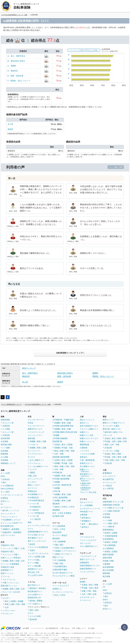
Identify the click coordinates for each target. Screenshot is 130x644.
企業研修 (84, 515)
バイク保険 (5, 429)
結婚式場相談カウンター (90, 566)
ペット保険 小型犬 (110, 523)
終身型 (107, 533)
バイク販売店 (33, 510)
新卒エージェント (87, 480)
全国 (95, 594)
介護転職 (84, 448)
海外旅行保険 (6, 445)
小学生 (72, 507)
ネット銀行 (5, 492)
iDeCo (105, 600)
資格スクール (58, 557)
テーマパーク (85, 600)
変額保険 (106, 573)
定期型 (115, 533)
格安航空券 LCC (34, 598)
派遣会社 (84, 457)
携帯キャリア (108, 420)
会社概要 (26, 628)
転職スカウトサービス (89, 438)
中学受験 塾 (57, 473)
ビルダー (6, 598)
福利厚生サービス (35, 569)
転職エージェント (87, 441)
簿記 (62, 545)
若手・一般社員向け (90, 524)
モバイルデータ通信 (111, 426)
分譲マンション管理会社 (11, 558)
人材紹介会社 (85, 484)
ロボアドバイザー (8, 535)
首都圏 (5, 561)
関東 (96, 585)
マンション (7, 548)
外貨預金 (4, 498)
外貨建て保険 (108, 561)
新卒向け (85, 527)
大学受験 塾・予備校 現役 (63, 420)
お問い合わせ (65, 628)
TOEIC (57, 548)
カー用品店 (107, 486)
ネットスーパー (34, 451)
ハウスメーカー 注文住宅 (10, 592)
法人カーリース (86, 502)
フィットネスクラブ (61, 586)
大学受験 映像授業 (60, 438)
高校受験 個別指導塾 (61, 457)
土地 (23, 548)
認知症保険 (107, 558)
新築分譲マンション (9, 586)
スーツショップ (109, 482)
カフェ (30, 529)
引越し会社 (32, 476)
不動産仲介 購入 (7, 552)
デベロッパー (8, 614)
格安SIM (108, 432)
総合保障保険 (108, 567)
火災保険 (4, 441)
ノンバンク (14, 510)
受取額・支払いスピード (20, 81)
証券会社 (6, 479)
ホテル (30, 613)
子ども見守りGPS (35, 575)
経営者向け (86, 518)
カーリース (32, 488)
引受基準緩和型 (111, 536)
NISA (3, 476)
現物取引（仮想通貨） (12, 529)
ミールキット (33, 445)
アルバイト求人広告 (88, 492)
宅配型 (32, 473)
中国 (125, 441)
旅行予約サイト (34, 585)
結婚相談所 (84, 563)
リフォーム (5, 576)
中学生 (64, 507)
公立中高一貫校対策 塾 (62, 485)
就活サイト (84, 423)
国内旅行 (33, 588)
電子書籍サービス (35, 538)
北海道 (57, 445)
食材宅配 (31, 438)
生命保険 (4, 451)
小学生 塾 (56, 491)
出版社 (32, 550)
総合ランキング (29, 368)
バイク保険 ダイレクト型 (113, 508)
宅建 (56, 545)
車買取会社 (32, 491)
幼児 (56, 529)
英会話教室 (57, 532)
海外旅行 (42, 588)
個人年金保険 (108, 570)
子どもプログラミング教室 (63, 576)
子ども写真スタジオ (36, 535)
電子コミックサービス (37, 541)
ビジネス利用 (35, 616)
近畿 (17, 561)
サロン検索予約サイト (89, 546)
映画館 (83, 582)
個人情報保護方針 (52, 628)
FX (2, 504)
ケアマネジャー (70, 551)
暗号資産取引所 (7, 526)
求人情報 (91, 628)
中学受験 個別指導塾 (61, 479)
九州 (23, 561)
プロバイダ (107, 435)
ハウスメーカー (9, 611)
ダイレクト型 (8, 423)
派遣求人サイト (86, 463)
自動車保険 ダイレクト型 (113, 502)
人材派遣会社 (85, 489)
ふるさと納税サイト (36, 460)
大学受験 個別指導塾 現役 (63, 426)
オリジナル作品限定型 (39, 547)
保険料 (13, 66)
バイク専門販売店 (37, 513)
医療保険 (4, 454)
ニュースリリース (37, 628)
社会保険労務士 (68, 548)
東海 (12, 561)
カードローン (6, 507)
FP (55, 542)
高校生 (57, 507)
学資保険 (4, 460)
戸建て (16, 548)
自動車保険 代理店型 (111, 505)
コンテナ (33, 469)
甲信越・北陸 (67, 448)
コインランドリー (35, 435)
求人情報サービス (87, 466)
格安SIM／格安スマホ (112, 429)
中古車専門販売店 (37, 501)
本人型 (10, 124)
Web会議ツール (86, 512)
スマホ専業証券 (7, 486)
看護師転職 (84, 445)
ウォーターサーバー (36, 420)
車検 (30, 522)
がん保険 (4, 457)
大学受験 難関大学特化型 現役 (65, 432)
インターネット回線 (111, 451)
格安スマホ (118, 432)
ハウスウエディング (88, 556)
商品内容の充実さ (18, 61)
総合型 (32, 544)
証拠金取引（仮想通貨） (13, 532)
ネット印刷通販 (86, 505)
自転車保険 (5, 438)
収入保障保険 (110, 545)
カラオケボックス (87, 597)
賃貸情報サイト (7, 570)
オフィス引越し (34, 560)
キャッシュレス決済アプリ (12, 523)
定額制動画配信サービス (38, 532)
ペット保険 (5, 448)
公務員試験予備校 (60, 570)
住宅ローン (5, 501)
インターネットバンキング (12, 495)
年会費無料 (7, 520)
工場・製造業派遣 (87, 460)
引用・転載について (79, 628)
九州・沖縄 (59, 454)
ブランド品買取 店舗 (36, 557)
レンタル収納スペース (39, 466)
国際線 (40, 601)
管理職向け (86, 521)
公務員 (57, 554)
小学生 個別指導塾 (60, 498)
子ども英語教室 (59, 526)
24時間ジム (57, 589)
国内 (31, 610)
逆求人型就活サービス (89, 426)
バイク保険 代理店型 (111, 511)
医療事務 (62, 542)
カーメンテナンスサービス (39, 526)
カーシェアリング (35, 479)
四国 (106, 445)
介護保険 (106, 564)
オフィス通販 (33, 563)
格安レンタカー (34, 485)
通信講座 (56, 538)
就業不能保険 (108, 555)
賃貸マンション (7, 573)
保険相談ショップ (8, 463)
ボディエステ (85, 543)
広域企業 (108, 448)
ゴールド (17, 520)
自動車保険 (5, 420)
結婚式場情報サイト (88, 569)
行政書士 (58, 551)
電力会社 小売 (33, 572)
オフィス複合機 (34, 566)
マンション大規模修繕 (10, 564)
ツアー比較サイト (35, 604)
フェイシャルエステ (88, 540)
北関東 (13, 601)
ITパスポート (67, 554)
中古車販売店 (33, 498)
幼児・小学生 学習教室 (62, 513)
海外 (37, 610)
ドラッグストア (109, 476)
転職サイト (84, 432)
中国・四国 (20, 604)
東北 (7, 601)
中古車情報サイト (35, 494)
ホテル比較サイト (35, 595)
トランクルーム (34, 463)
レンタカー (32, 482)
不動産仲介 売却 (7, 545)
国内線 (32, 601)
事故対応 (14, 71)
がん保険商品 (108, 548)
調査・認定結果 (17, 76)
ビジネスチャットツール (90, 509)
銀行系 (5, 510)
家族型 (10, 129)
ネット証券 (5, 473)
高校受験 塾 (57, 441)
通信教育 (56, 504)
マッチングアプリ (87, 572)
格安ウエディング (87, 559)
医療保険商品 (108, 530)
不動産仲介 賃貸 (7, 567)
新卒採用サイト (86, 475)
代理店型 (6, 426)
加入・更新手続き (18, 56)
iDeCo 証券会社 (7, 489)
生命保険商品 (108, 539)
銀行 (4, 482)
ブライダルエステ (87, 537)
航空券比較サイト (35, 591)
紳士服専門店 (108, 479)
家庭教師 (56, 510)
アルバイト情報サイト (89, 429)
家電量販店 (107, 473)
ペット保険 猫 (108, 527)
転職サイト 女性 (87, 435)
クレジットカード (8, 514)
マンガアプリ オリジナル (38, 553)
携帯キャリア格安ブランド (114, 423)
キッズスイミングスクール (63, 592)
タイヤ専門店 (108, 489)
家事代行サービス (35, 429)
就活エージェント (87, 420)
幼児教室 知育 (58, 516)
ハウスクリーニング (36, 432)
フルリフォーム (9, 580)
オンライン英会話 (60, 535)
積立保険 (106, 576)
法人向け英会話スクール (63, 573)
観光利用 (33, 619)
